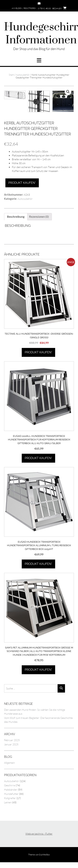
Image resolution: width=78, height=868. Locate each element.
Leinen (8, 829)
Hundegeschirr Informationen (41, 34)
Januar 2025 (11, 771)
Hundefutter (11, 820)
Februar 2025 (12, 767)
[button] (39, 60)
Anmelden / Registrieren (24, 8)
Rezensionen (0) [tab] (39, 243)
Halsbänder (11, 816)
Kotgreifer (10, 825)
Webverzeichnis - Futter (39, 860)
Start (11, 75)
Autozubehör (23, 75)
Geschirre (10, 812)
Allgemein (9, 789)
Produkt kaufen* (22, 209)
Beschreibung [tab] (16, 243)
